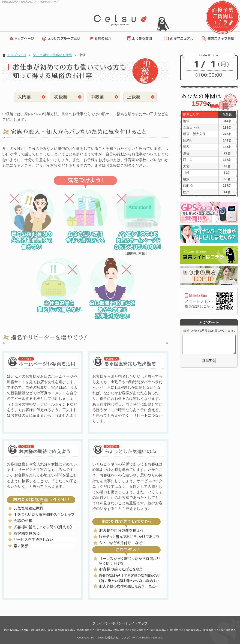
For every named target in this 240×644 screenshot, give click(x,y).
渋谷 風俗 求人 (122, 630)
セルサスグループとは (62, 39)
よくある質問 (139, 39)
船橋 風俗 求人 (211, 630)
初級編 (67, 97)
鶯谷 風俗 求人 (105, 630)
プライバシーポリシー (109, 623)
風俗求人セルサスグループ (121, 637)
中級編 (104, 97)
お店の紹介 (103, 39)
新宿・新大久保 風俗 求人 (62, 630)
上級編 (140, 97)
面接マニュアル (177, 39)
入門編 (31, 97)
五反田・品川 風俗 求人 (34, 630)
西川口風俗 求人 (140, 630)
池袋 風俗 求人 (12, 630)
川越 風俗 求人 (176, 630)
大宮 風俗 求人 (159, 630)
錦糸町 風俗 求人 (86, 630)
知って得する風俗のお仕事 (53, 55)
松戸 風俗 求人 (228, 630)
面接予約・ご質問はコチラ (223, 17)
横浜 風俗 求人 (193, 630)
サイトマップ (138, 623)
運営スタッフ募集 (218, 39)
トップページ (21, 39)
